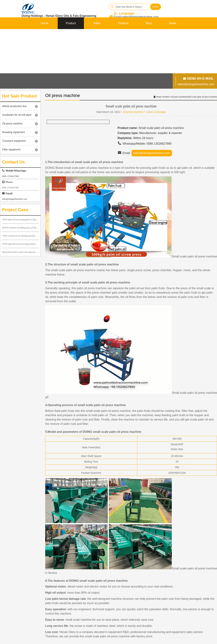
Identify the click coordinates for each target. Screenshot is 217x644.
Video (97, 23)
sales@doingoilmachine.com (196, 84)
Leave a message (156, 112)
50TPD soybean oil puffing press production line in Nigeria (20, 228)
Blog (149, 23)
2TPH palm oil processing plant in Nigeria (20, 220)
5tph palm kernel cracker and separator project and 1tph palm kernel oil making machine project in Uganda (20, 252)
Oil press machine (179, 97)
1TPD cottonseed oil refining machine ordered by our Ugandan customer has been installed (20, 236)
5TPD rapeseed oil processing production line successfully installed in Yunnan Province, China (20, 244)
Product (71, 23)
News (173, 23)
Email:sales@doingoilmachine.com (136, 17)
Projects (123, 23)
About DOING (50, 35)
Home (45, 23)
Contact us (169, 35)
